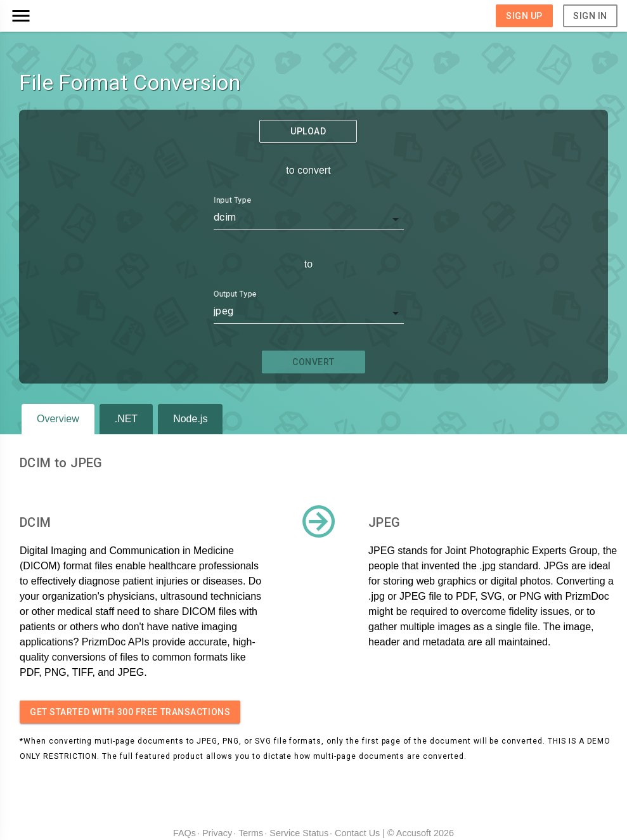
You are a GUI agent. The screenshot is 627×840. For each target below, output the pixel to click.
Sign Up (524, 16)
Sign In (590, 16)
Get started (130, 712)
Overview (58, 419)
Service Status (299, 833)
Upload (308, 131)
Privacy (217, 833)
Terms (251, 833)
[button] (86, 16)
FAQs (184, 833)
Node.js (190, 419)
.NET (126, 419)
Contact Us (357, 833)
